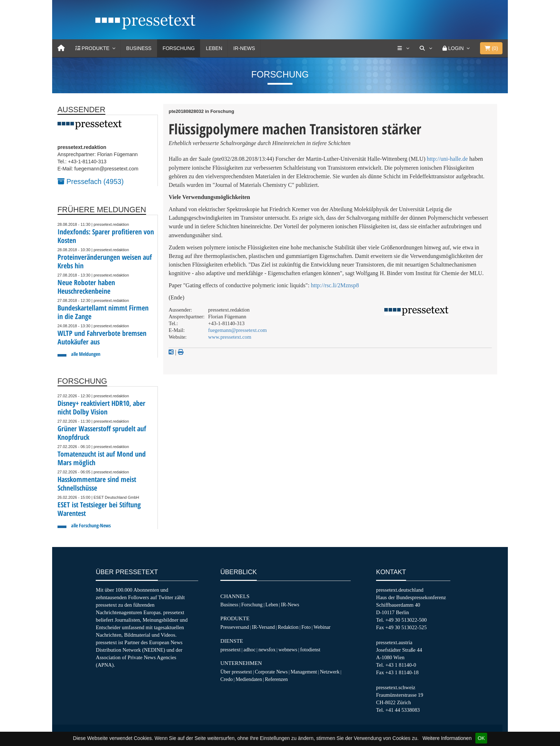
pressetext (230, 650)
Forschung (179, 48)
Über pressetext (236, 672)
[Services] (403, 48)
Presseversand (235, 627)
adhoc (250, 650)
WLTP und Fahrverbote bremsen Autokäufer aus (102, 337)
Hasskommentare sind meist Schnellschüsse (97, 484)
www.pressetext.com (230, 337)
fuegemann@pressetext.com (237, 330)
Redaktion (288, 627)
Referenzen (276, 679)
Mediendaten (249, 679)
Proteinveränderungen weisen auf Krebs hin (105, 261)
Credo (226, 679)
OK (481, 738)
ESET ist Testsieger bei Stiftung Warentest (99, 509)
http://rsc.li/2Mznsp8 (335, 285)
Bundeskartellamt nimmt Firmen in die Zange (103, 312)
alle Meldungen (86, 354)
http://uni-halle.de (447, 159)
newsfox (267, 650)
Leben (214, 48)
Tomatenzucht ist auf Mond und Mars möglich (102, 458)
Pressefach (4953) (91, 181)
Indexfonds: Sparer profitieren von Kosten (106, 236)
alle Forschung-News (91, 525)
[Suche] (426, 48)
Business (139, 48)
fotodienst (310, 650)
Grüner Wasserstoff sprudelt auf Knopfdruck (102, 433)
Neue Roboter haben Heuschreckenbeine (86, 287)
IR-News (244, 48)
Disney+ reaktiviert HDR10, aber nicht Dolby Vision (101, 407)
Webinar (322, 627)
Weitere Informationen (447, 738)
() (491, 48)
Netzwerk (330, 672)
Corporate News (271, 672)
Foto (306, 627)
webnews (288, 650)
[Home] (61, 48)
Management (304, 672)
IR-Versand (263, 627)
